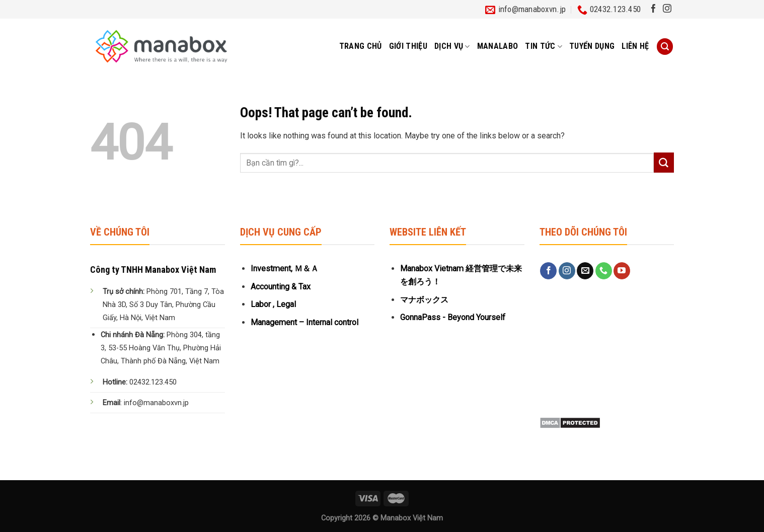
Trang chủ (361, 46)
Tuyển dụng (592, 46)
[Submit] (664, 163)
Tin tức (544, 46)
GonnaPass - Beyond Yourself (453, 317)
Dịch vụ (452, 46)
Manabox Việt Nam (412, 518)
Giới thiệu (408, 46)
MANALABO (498, 46)
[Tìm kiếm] (665, 47)
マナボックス (424, 300)
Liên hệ (635, 46)
